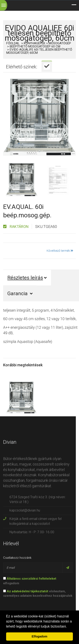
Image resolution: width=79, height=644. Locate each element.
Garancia (20, 294)
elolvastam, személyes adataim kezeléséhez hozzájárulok (38, 593)
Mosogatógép (60, 43)
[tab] (47, 66)
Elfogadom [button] (39, 636)
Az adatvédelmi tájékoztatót (27, 591)
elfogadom (30, 581)
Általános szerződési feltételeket (31, 579)
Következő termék (60, 251)
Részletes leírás (27, 278)
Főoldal (13, 43)
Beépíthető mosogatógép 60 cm (35, 46)
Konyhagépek (35, 43)
